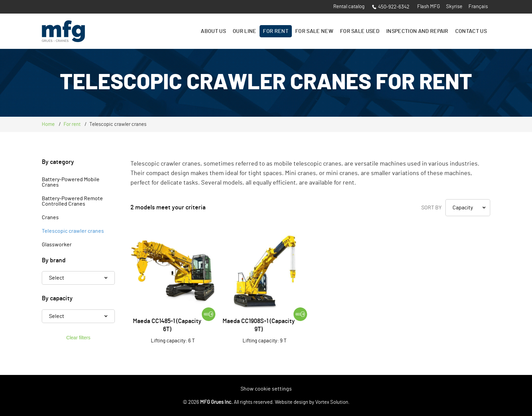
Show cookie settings (266, 389)
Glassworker (57, 245)
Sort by (431, 208)
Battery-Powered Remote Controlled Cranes (72, 201)
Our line (245, 31)
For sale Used (360, 31)
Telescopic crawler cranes (73, 231)
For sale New (314, 31)
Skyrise (454, 7)
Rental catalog (349, 7)
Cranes (50, 218)
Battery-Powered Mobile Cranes (71, 182)
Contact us (471, 31)
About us (213, 31)
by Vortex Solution (329, 402)
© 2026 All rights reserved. (228, 402)
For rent (276, 31)
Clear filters (78, 338)
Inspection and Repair (417, 31)
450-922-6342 (391, 7)
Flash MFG (429, 7)
